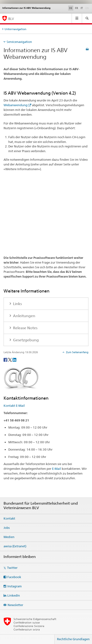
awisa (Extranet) (15, 546)
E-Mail (57, 469)
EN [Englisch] (88, 8)
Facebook (14, 577)
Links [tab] (17, 304)
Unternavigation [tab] (15, 29)
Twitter (12, 568)
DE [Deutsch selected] (71, 8)
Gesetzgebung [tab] (25, 340)
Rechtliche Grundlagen (73, 639)
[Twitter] (10, 359)
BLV (11, 19)
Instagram (15, 586)
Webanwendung (15, 105)
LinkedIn (14, 595)
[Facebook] (6, 359)
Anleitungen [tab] (24, 316)
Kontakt (9, 518)
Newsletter (15, 605)
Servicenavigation (19, 42)
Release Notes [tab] (25, 328)
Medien (9, 537)
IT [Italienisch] (82, 8)
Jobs (7, 528)
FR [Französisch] (77, 8)
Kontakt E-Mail (14, 406)
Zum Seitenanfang (77, 352)
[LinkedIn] (14, 359)
